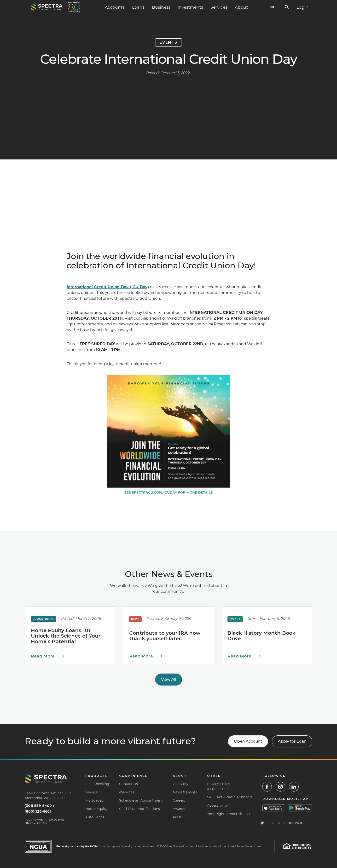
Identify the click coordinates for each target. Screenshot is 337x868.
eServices (127, 792)
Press (177, 817)
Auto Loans (95, 817)
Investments (190, 7)
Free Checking (97, 784)
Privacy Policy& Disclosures (218, 786)
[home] (56, 7)
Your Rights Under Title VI (228, 814)
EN (272, 7)
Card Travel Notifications (139, 809)
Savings (92, 792)
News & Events (185, 792)
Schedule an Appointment (141, 800)
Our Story (180, 784)
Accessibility (217, 805)
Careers (179, 800)
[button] (115, 7)
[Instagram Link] (280, 787)
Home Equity (96, 809)
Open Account (248, 741)
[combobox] (272, 7)
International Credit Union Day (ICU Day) (108, 287)
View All (169, 679)
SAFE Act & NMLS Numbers (230, 797)
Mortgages (94, 800)
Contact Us (128, 784)
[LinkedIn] (294, 787)
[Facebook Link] (267, 787)
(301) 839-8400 (38, 806)
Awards (179, 809)
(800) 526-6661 (38, 811)
